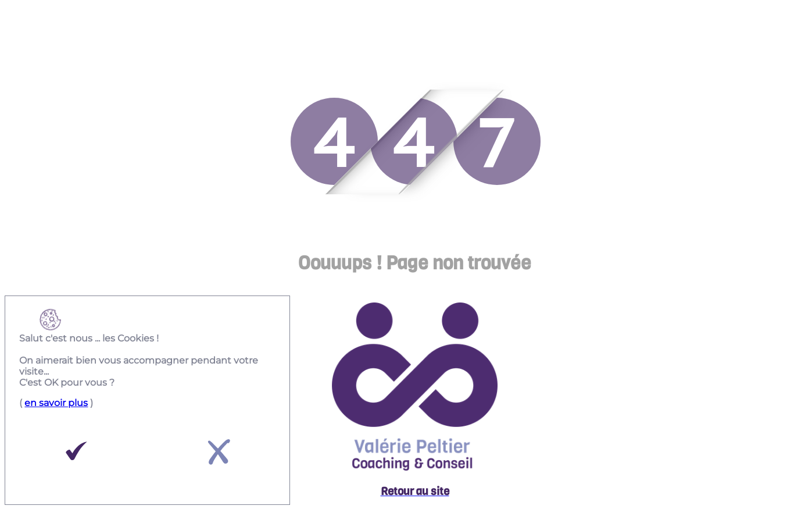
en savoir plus (56, 403)
